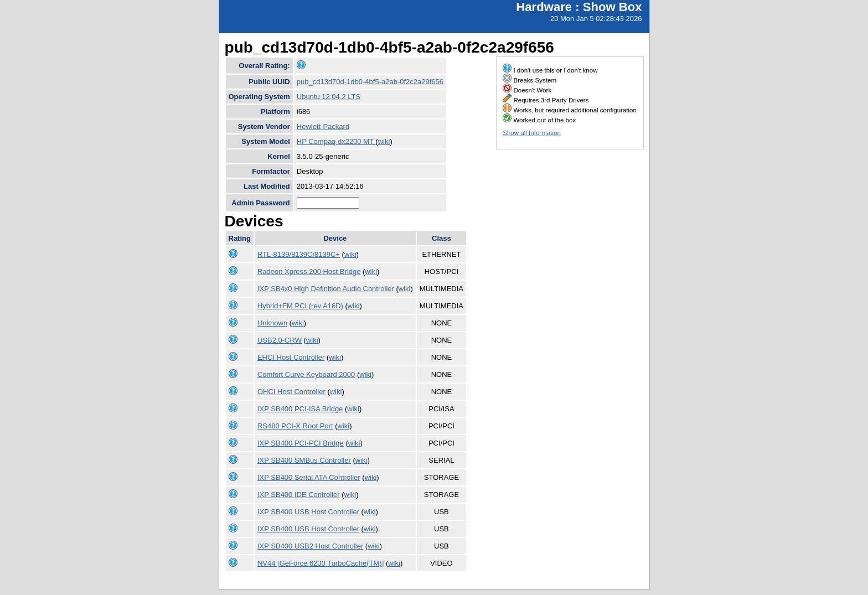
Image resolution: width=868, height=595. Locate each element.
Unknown (272, 323)
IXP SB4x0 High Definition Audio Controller (326, 289)
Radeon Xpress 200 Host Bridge (309, 271)
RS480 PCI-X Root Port (295, 426)
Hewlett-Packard (323, 126)
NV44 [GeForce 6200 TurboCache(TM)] (321, 563)
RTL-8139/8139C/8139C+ (299, 254)
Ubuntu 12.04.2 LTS (329, 97)
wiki (384, 141)
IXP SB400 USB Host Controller (308, 512)
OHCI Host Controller (291, 392)
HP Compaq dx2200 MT (336, 141)
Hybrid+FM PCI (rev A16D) (300, 306)
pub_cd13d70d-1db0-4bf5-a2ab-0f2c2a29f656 (370, 82)
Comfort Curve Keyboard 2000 (306, 374)
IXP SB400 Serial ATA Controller (309, 477)
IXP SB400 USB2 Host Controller (310, 546)
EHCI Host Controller (291, 357)
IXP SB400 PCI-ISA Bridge (300, 409)
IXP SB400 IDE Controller (299, 495)
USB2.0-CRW (280, 340)
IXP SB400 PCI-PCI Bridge (301, 443)
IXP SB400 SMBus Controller (304, 460)
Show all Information (532, 133)
